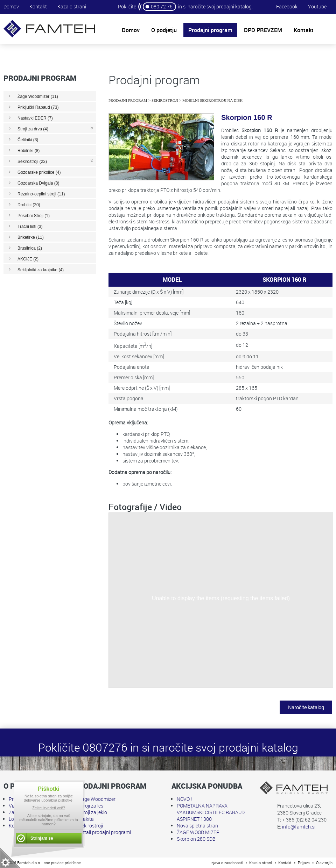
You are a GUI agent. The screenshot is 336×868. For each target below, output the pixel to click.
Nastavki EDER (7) (35, 118)
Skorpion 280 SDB (196, 839)
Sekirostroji (165, 100)
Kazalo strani (72, 6)
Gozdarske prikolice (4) (39, 172)
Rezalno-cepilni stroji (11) (41, 194)
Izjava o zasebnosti (227, 863)
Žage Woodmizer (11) (38, 96)
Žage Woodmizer (97, 799)
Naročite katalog (306, 707)
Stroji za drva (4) (33, 129)
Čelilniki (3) (28, 140)
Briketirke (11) (31, 237)
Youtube (317, 6)
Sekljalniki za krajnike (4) (41, 270)
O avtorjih (324, 863)
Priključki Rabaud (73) (38, 107)
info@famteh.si (299, 827)
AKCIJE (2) (28, 259)
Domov (11, 6)
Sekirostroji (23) (32, 162)
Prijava (304, 863)
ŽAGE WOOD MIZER (198, 832)
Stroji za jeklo (93, 812)
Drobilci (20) (29, 205)
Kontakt (38, 6)
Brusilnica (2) (30, 248)
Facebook (287, 6)
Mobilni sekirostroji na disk (212, 100)
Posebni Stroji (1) (34, 216)
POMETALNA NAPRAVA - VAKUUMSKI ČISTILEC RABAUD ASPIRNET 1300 (211, 812)
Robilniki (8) (29, 151)
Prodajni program (128, 100)
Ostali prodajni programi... (106, 832)
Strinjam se (42, 838)
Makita (86, 819)
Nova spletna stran (197, 826)
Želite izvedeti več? (49, 808)
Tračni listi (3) (30, 227)
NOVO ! (184, 799)
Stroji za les (91, 806)
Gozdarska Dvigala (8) (38, 183)
